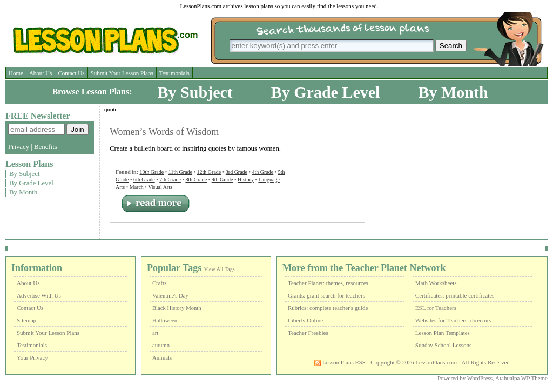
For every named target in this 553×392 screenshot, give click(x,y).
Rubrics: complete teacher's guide (328, 308)
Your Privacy (32, 357)
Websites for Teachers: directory (454, 320)
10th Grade (151, 172)
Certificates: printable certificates (455, 295)
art (155, 333)
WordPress (480, 378)
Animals (162, 358)
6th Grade (144, 180)
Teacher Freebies (308, 333)
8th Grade (196, 180)
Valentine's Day (170, 296)
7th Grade (170, 180)
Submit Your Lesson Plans (122, 73)
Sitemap (26, 320)
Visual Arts (160, 187)
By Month (453, 92)
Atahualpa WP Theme (521, 378)
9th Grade (222, 180)
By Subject (195, 92)
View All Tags (220, 269)
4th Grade (263, 172)
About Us (41, 73)
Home (16, 73)
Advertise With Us (39, 295)
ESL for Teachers (436, 308)
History (246, 180)
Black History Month (177, 308)
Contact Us (71, 73)
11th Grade (180, 172)
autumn (161, 345)
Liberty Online (305, 320)
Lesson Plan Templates (443, 333)
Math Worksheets (436, 283)
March (137, 187)
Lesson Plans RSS (340, 362)
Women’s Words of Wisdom (164, 132)
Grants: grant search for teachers (326, 295)
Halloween (165, 320)
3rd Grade (237, 172)
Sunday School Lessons (444, 345)
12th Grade (209, 172)
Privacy (19, 147)
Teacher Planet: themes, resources (328, 283)
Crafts (159, 283)
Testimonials (174, 73)
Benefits (46, 147)
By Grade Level (326, 92)
